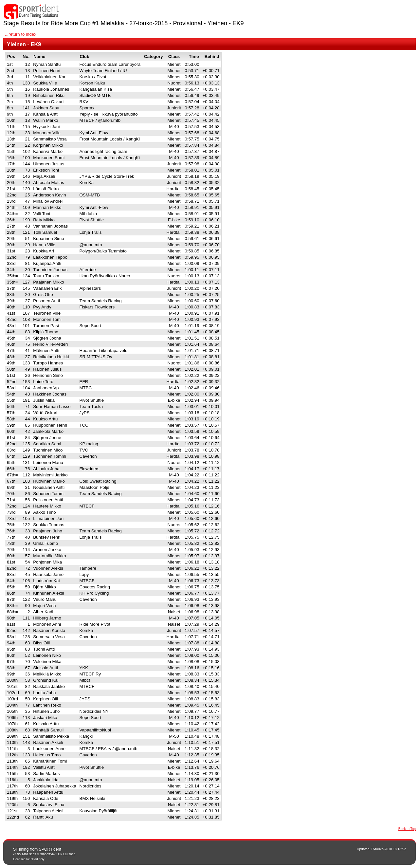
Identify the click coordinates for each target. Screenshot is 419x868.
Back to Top (407, 829)
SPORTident (50, 849)
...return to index (21, 34)
